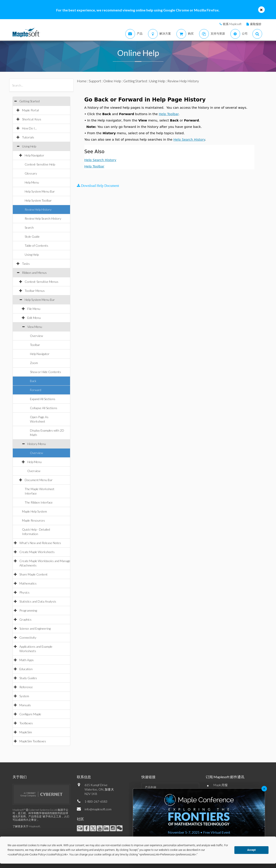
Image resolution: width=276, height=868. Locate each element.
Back (33, 381)
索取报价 (256, 24)
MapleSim (26, 732)
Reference (26, 687)
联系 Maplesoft (232, 24)
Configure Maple (30, 714)
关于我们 (20, 777)
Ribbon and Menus (34, 273)
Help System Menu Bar (40, 191)
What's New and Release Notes (40, 543)
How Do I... (29, 128)
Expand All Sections (43, 399)
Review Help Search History (43, 218)
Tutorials (28, 137)
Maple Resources (33, 520)
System (24, 696)
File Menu (34, 309)
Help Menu (32, 182)
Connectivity (28, 637)
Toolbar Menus (35, 291)
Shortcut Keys (32, 119)
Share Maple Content (33, 574)
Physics (24, 592)
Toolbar (35, 345)
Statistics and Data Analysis (38, 601)
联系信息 (84, 777)
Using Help (29, 146)
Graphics (25, 619)
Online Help (112, 81)
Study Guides (28, 678)
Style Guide (32, 236)
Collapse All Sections (44, 408)
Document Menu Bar (39, 480)
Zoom (34, 363)
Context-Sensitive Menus (42, 282)
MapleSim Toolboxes (33, 741)
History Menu (37, 444)
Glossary (31, 173)
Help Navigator (34, 155)
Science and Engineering (35, 628)
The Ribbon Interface (39, 502)
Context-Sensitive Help (40, 164)
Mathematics (28, 583)
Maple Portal (30, 110)
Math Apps (27, 660)
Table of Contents (36, 246)
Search (29, 227)
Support (95, 81)
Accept (252, 850)
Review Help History (38, 209)
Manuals (25, 705)
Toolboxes (26, 723)
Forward (36, 390)
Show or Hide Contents (45, 372)
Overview (36, 336)
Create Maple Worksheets (37, 552)
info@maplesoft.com (98, 809)
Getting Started (30, 101)
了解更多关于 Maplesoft (26, 826)
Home (82, 81)
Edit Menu (34, 318)
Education (26, 669)
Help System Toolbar (38, 200)
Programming (28, 610)
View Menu (35, 327)
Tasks (26, 264)
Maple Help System (34, 511)
